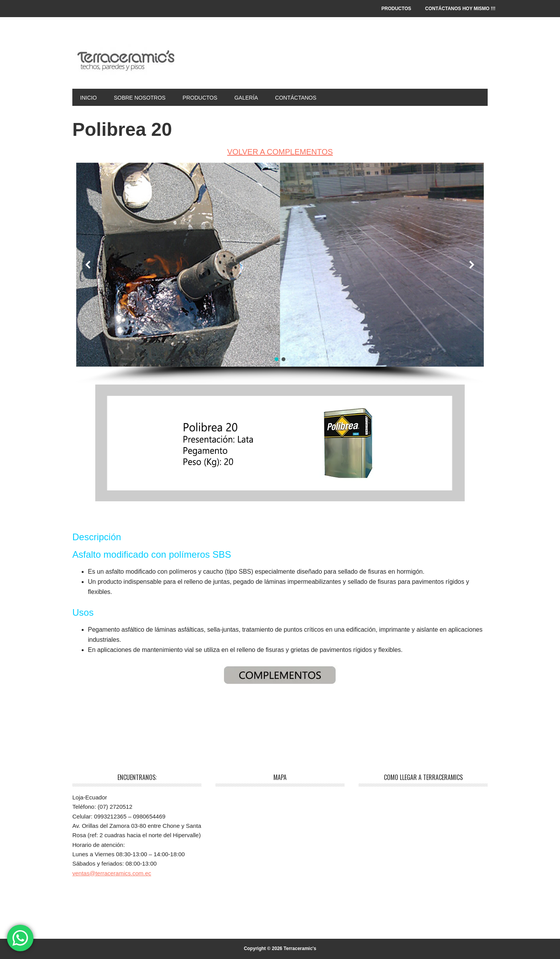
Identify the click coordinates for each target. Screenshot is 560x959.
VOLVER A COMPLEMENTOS (280, 152)
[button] (88, 265)
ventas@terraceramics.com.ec (112, 873)
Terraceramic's (125, 59)
